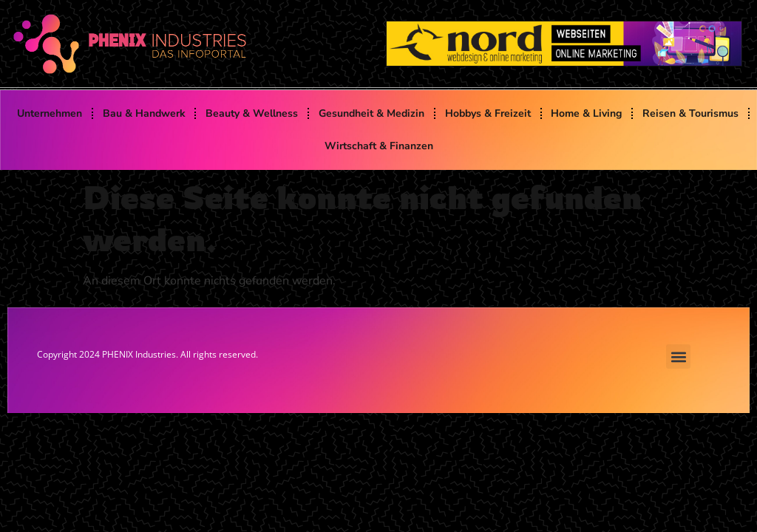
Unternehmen (50, 113)
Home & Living (586, 113)
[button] (678, 357)
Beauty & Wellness (252, 113)
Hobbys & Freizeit (488, 113)
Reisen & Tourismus (690, 113)
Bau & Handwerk (144, 113)
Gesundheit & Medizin (371, 113)
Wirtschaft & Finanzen (379, 146)
